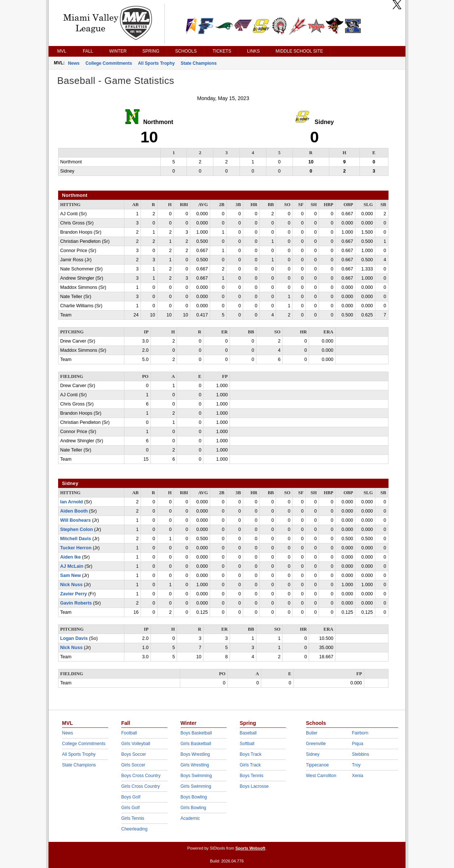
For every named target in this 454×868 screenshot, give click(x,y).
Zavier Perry (74, 594)
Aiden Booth (74, 511)
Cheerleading (134, 829)
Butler (312, 733)
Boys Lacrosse (254, 786)
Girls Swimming (196, 786)
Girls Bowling (194, 808)
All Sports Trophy (156, 63)
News (74, 63)
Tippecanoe (318, 765)
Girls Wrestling (195, 765)
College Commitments (109, 63)
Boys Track (251, 754)
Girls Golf (131, 808)
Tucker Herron (76, 548)
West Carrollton (321, 776)
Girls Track (250, 765)
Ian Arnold (72, 502)
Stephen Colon (77, 529)
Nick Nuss (72, 585)
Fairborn (360, 733)
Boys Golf (131, 797)
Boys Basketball (196, 733)
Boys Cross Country (141, 776)
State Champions (199, 63)
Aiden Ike (71, 557)
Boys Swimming (196, 776)
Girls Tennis (133, 818)
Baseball (248, 733)
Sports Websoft (250, 848)
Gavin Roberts (76, 603)
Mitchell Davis (76, 539)
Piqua (358, 744)
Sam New (71, 575)
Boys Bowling (194, 797)
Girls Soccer (133, 765)
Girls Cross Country (141, 786)
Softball (247, 744)
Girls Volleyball (136, 744)
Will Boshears (76, 520)
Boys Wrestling (195, 754)
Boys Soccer (134, 754)
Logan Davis (74, 638)
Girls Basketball (196, 744)
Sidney (313, 754)
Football (129, 733)
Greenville (316, 744)
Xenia (358, 776)
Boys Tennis (252, 776)
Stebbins (361, 754)
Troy (357, 765)
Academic (190, 818)
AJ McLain (72, 566)
